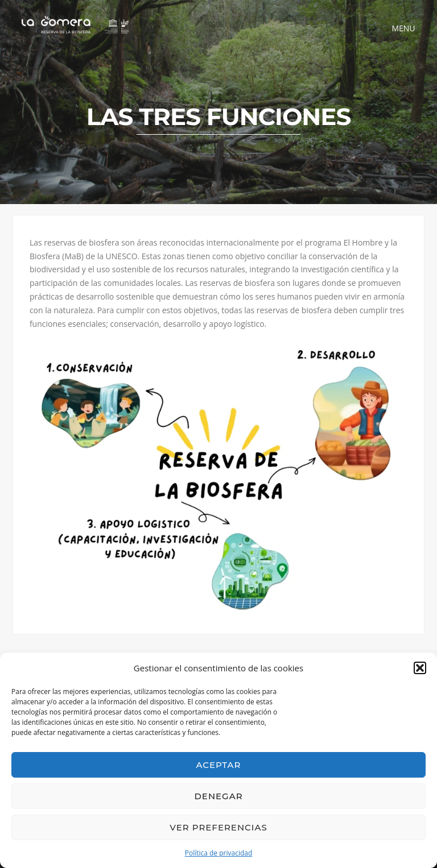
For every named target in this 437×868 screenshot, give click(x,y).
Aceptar (219, 765)
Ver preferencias (218, 827)
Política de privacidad (219, 853)
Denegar (218, 796)
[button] (420, 668)
